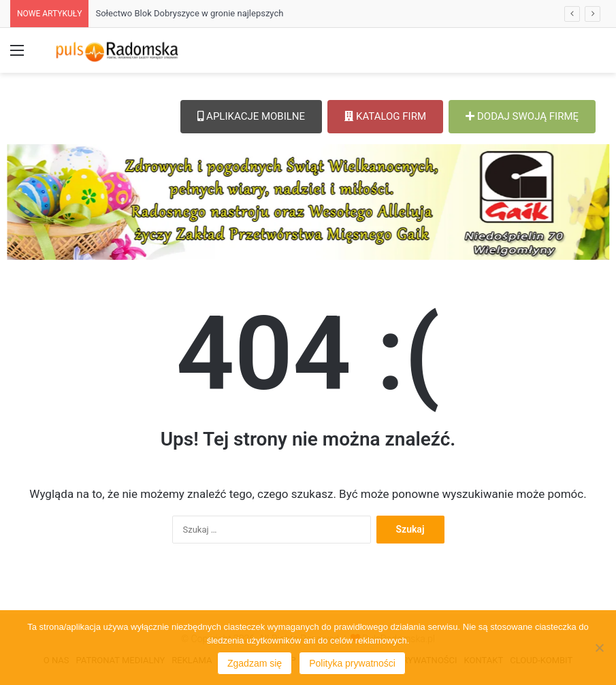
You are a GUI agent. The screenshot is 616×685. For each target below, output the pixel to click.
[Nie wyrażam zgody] (599, 648)
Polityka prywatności (352, 663)
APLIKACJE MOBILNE (251, 116)
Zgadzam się (255, 663)
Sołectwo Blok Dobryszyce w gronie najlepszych (189, 13)
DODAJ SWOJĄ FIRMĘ (522, 116)
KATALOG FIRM (385, 116)
